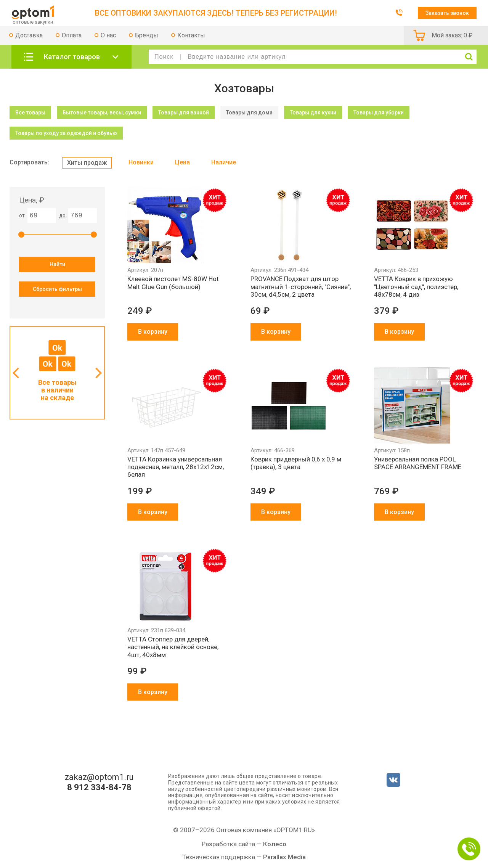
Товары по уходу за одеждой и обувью (66, 133)
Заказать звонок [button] (447, 13)
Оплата (72, 35)
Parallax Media (284, 857)
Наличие (224, 162)
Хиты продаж (87, 163)
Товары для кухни (313, 113)
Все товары (30, 113)
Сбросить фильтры (57, 289)
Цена (182, 162)
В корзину (153, 332)
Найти (57, 264)
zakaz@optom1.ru (99, 777)
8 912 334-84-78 (99, 788)
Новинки (141, 162)
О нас (108, 35)
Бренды (147, 35)
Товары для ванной (184, 113)
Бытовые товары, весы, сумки (102, 113)
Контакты (191, 35)
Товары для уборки (379, 113)
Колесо (275, 844)
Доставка (29, 35)
